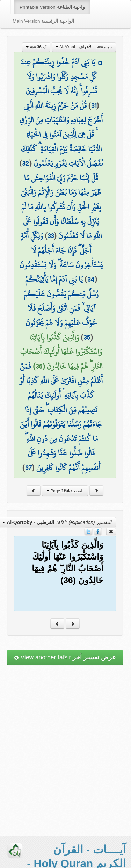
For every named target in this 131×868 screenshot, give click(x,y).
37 (28, 468)
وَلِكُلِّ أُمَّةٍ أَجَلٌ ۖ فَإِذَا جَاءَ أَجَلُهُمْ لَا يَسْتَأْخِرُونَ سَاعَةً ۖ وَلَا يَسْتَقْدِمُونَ (61, 250)
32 (26, 163)
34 (91, 279)
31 (94, 105)
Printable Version (52, 7)
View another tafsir (65, 657)
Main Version (43, 21)
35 (87, 337)
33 (51, 236)
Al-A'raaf (84, 47)
